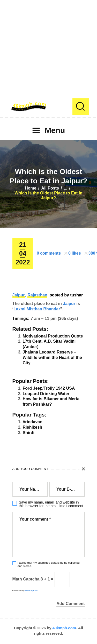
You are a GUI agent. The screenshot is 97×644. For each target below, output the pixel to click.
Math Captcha (26, 579)
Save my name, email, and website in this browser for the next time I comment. (52, 504)
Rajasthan (37, 295)
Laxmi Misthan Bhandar (37, 309)
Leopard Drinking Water (46, 394)
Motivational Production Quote (53, 336)
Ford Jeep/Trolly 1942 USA (49, 388)
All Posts (50, 188)
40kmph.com (64, 628)
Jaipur (19, 295)
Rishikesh (33, 427)
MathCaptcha (31, 590)
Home (31, 188)
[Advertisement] (48, 48)
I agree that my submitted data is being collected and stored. (49, 564)
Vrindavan (33, 422)
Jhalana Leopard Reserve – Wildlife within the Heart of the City (52, 358)
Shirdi (29, 433)
